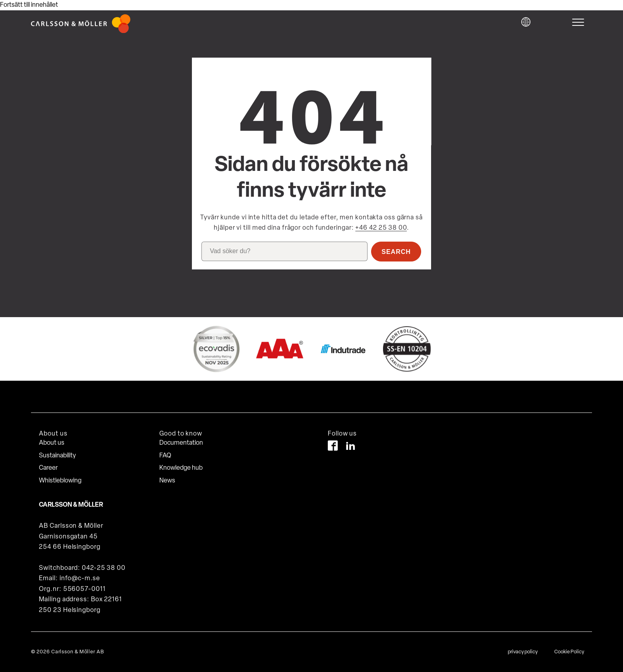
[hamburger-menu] (580, 22)
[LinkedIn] (351, 447)
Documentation (181, 443)
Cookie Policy (569, 652)
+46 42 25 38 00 (381, 228)
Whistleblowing (60, 481)
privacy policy (523, 652)
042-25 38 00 (104, 568)
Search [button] (396, 252)
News (167, 481)
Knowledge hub (181, 468)
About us (52, 443)
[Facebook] (333, 447)
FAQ (165, 456)
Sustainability (57, 456)
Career (48, 468)
